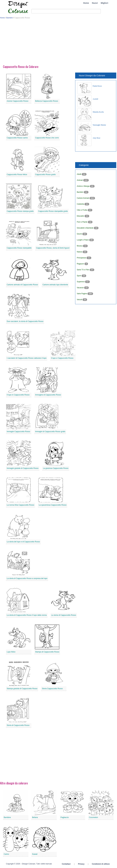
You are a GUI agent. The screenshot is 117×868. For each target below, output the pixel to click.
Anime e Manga (83, 186)
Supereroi (81, 282)
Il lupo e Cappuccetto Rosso (62, 358)
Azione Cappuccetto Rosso (18, 101)
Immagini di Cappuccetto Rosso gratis (50, 432)
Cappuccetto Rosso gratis (45, 174)
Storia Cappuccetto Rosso (52, 689)
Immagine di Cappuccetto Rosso (48, 395)
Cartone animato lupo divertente (55, 285)
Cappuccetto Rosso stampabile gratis (53, 211)
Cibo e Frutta (82, 210)
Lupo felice (11, 652)
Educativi (81, 216)
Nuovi (95, 3)
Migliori (104, 3)
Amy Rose (96, 138)
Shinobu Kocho (98, 112)
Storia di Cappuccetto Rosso (18, 725)
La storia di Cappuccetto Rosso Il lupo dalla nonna (27, 615)
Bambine (7, 817)
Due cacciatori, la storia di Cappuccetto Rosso (25, 321)
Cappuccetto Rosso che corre (47, 138)
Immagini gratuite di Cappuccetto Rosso (23, 468)
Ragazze (81, 264)
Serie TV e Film (83, 270)
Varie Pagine (82, 294)
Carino (6, 854)
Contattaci (66, 864)
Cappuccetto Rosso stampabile (19, 248)
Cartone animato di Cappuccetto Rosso (22, 285)
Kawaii (35, 854)
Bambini (9, 18)
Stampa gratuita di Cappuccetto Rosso (22, 689)
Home (86, 3)
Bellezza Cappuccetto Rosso (47, 101)
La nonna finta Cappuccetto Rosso (20, 505)
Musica (80, 246)
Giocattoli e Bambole (85, 228)
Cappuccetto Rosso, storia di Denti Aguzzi (53, 248)
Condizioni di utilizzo (101, 864)
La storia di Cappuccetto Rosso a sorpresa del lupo (27, 578)
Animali (80, 180)
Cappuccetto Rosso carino (17, 138)
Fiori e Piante (82, 222)
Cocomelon (93, 817)
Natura (80, 252)
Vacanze (80, 288)
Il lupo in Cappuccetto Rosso (18, 395)
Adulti (79, 174)
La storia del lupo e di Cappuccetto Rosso (23, 542)
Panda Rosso (97, 86)
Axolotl (95, 99)
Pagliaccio (65, 817)
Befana (35, 817)
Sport (79, 276)
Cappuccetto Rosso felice (17, 174)
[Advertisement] (59, 43)
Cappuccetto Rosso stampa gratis (20, 211)
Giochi (80, 234)
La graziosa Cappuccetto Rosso (56, 468)
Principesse (82, 258)
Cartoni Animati (83, 198)
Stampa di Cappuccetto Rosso (47, 652)
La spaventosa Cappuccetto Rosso (53, 505)
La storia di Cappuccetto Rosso (64, 615)
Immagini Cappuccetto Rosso (18, 432)
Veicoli (80, 300)
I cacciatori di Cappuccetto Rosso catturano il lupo (27, 358)
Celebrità (81, 204)
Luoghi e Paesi (83, 240)
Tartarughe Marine (99, 125)
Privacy (81, 864)
